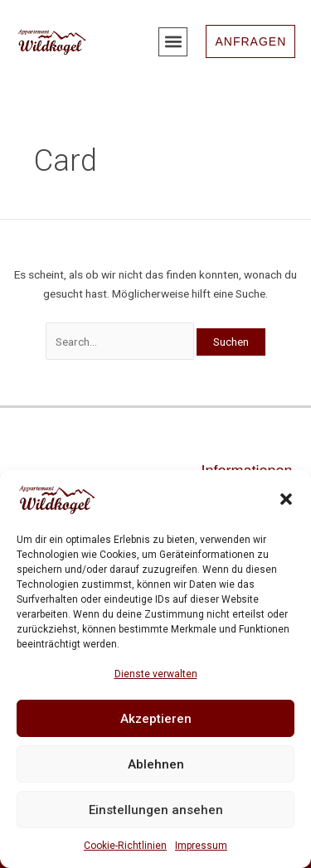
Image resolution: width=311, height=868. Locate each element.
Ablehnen (156, 764)
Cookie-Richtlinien (125, 846)
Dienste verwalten (156, 674)
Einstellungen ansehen (156, 810)
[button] (286, 499)
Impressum (201, 846)
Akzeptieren (156, 719)
